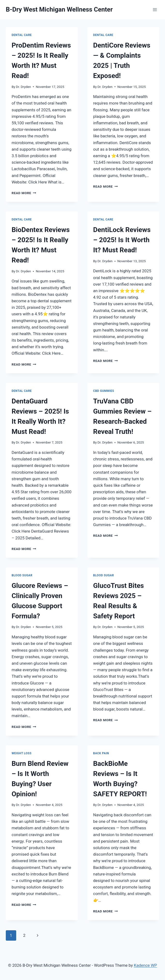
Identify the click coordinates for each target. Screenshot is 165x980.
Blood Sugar (22, 575)
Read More (24, 193)
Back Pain (101, 753)
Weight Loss (22, 753)
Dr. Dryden (23, 87)
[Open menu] (155, 10)
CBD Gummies (104, 391)
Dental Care (22, 35)
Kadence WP (145, 965)
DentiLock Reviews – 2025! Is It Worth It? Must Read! (122, 240)
